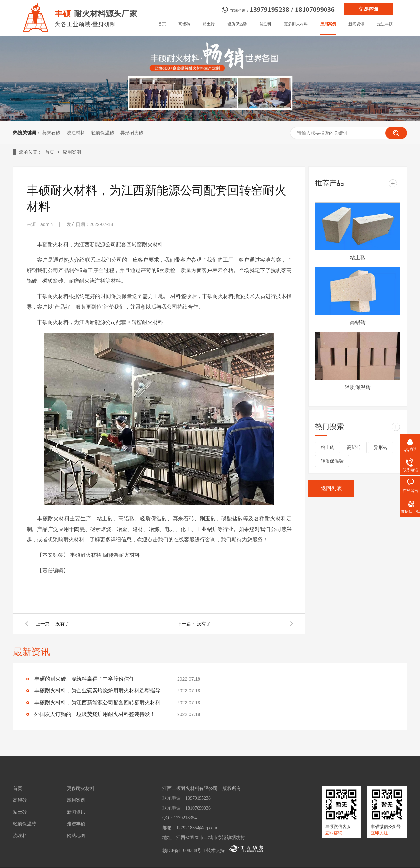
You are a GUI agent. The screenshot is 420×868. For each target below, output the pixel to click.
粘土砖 (209, 24)
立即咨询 (368, 9)
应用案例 (328, 24)
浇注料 (265, 24)
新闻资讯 (356, 24)
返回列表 (331, 488)
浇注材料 (76, 133)
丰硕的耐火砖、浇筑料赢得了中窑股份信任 (84, 679)
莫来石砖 (51, 133)
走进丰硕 (385, 24)
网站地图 (76, 836)
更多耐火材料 (296, 24)
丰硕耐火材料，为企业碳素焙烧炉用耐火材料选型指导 (97, 691)
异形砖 (381, 447)
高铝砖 (184, 24)
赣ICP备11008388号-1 (184, 850)
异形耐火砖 (132, 133)
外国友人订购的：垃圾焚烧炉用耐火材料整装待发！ (95, 714)
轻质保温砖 (237, 24)
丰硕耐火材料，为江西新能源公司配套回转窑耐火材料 (97, 702)
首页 (162, 24)
